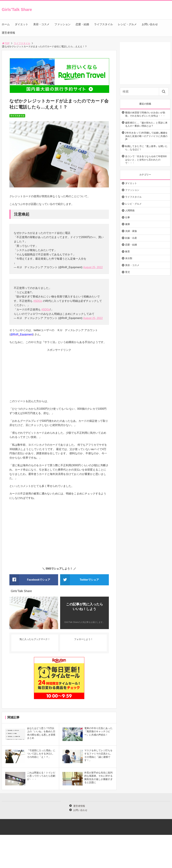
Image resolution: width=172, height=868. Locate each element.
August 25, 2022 (93, 267)
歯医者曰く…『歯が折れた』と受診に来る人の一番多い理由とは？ (146, 124)
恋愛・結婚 (82, 24)
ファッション (62, 24)
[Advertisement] (59, 376)
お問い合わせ (150, 24)
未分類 (129, 258)
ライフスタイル (103, 24)
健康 (127, 224)
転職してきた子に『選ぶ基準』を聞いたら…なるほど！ (146, 148)
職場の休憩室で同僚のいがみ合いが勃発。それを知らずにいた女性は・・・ (145, 114)
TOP (6, 43)
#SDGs (38, 301)
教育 (127, 252)
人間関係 (130, 210)
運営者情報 (8, 33)
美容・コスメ (41, 24)
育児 (127, 272)
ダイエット (21, 24)
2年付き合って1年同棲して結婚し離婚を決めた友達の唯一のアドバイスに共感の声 (146, 136)
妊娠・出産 (131, 238)
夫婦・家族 (131, 231)
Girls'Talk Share (17, 10)
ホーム (6, 24)
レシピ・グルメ (127, 24)
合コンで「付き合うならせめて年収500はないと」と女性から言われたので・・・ (146, 160)
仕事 (127, 217)
